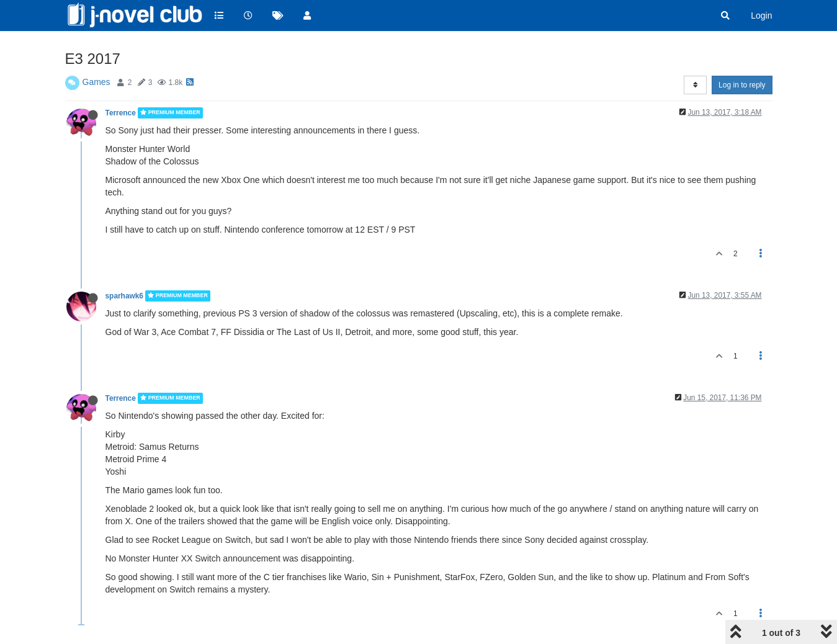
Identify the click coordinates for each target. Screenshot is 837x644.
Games (96, 82)
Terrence (121, 113)
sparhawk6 (124, 296)
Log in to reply (742, 85)
